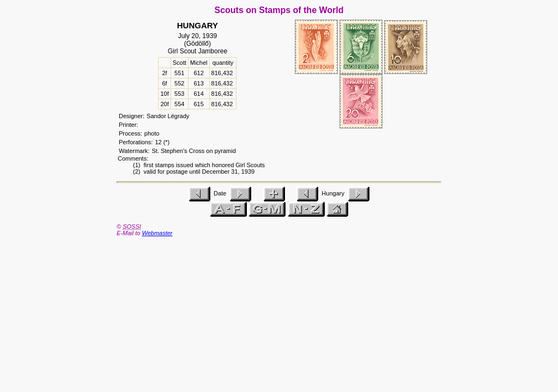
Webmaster (157, 233)
